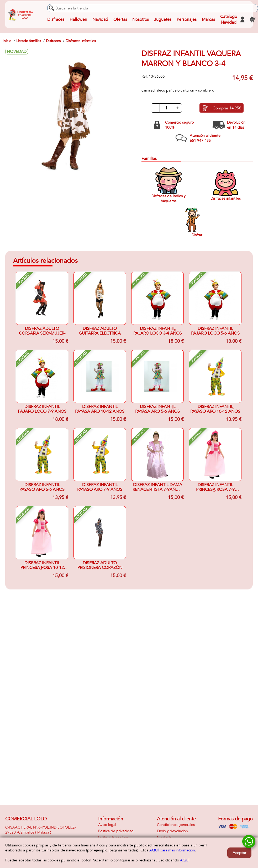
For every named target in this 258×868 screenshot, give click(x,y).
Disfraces (56, 19)
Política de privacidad (116, 831)
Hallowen (78, 19)
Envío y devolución (172, 831)
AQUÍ (185, 860)
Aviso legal (107, 825)
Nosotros (141, 19)
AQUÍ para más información (172, 850)
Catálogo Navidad (229, 19)
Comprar (227, 108)
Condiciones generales (176, 825)
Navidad (100, 19)
